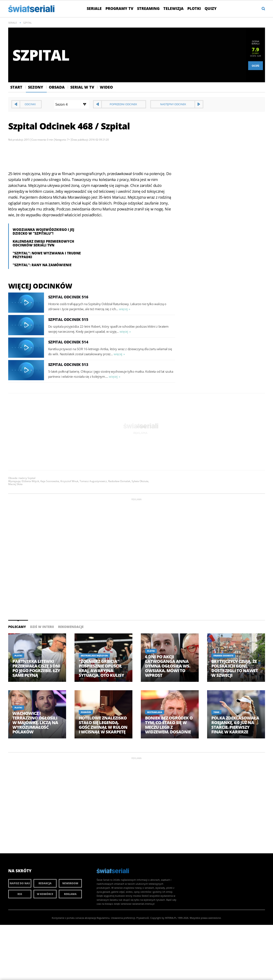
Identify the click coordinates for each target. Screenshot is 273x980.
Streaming (148, 8)
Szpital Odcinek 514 (68, 342)
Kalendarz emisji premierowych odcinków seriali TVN (43, 243)
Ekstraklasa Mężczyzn (94, 656)
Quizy (211, 8)
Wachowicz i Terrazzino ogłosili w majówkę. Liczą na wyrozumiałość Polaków (35, 723)
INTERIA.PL (171, 918)
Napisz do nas (20, 883)
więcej (123, 309)
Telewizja (173, 8)
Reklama (70, 894)
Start (16, 87)
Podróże (86, 712)
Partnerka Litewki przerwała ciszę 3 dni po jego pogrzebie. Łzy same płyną (36, 668)
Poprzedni (123, 104)
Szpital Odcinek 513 (68, 364)
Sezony (36, 87)
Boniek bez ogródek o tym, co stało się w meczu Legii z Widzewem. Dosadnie (169, 725)
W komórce (45, 894)
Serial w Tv (82, 87)
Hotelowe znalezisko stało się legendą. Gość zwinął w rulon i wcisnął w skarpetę (103, 725)
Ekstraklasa (155, 712)
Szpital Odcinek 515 (68, 319)
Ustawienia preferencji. (123, 918)
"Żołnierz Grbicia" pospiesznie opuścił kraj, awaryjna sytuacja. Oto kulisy (101, 668)
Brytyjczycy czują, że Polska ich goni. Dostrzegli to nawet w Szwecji (235, 668)
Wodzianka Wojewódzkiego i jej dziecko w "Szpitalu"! (43, 231)
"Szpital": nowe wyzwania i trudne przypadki (47, 255)
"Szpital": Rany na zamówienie (42, 265)
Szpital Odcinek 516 (68, 297)
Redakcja (45, 883)
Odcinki (30, 104)
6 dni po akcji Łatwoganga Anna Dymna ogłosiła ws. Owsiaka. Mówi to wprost (168, 666)
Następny (173, 104)
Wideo (106, 87)
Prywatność (143, 918)
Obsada (57, 87)
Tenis (216, 712)
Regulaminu (103, 918)
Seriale (94, 8)
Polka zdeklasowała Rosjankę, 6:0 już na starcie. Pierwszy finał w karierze (235, 725)
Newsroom (70, 883)
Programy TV (119, 8)
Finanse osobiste (223, 656)
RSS (20, 894)
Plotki (194, 8)
